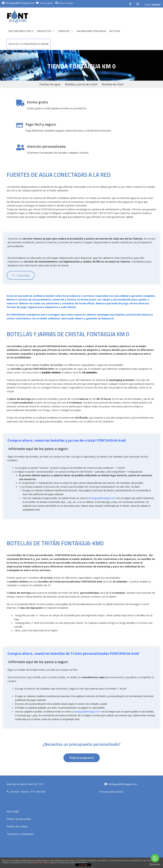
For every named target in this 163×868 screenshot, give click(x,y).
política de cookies (41, 862)
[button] (21, 275)
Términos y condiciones (20, 834)
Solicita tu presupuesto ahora (29, 44)
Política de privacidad (19, 819)
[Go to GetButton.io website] (155, 865)
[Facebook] (130, 4)
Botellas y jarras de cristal (81, 84)
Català (147, 5)
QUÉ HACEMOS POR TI (21, 31)
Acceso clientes (64, 3)
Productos (47, 31)
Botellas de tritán (113, 84)
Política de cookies (17, 826)
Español (156, 5)
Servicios (67, 31)
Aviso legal (13, 811)
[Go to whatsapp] (155, 858)
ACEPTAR (83, 865)
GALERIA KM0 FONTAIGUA (91, 31)
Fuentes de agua (50, 84)
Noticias (115, 31)
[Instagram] (138, 4)
